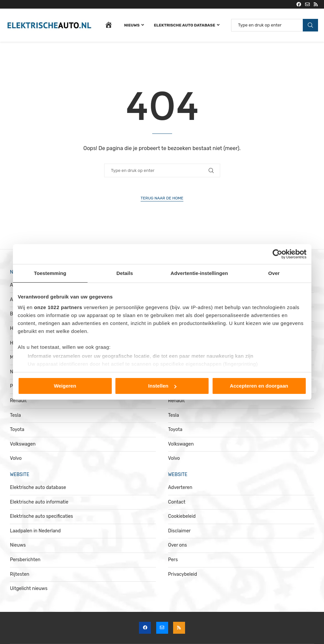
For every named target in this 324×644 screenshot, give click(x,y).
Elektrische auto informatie (39, 502)
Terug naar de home (162, 198)
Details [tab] (125, 273)
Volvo (16, 458)
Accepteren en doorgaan (259, 386)
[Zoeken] (275, 25)
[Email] (307, 4)
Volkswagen (23, 444)
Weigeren (65, 386)
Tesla (15, 415)
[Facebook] (299, 4)
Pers (173, 560)
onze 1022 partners (58, 307)
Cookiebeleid (182, 516)
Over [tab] (274, 273)
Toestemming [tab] (50, 273)
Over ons (178, 545)
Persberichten (25, 560)
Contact (177, 502)
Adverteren (180, 487)
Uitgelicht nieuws (29, 589)
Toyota (17, 429)
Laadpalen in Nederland (35, 531)
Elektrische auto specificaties (41, 516)
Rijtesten (20, 574)
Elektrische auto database (185, 25)
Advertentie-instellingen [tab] (199, 273)
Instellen (162, 386)
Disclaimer (179, 531)
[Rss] (316, 4)
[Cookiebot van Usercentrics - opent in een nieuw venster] (277, 254)
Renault (18, 401)
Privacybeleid (183, 574)
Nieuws (132, 25)
